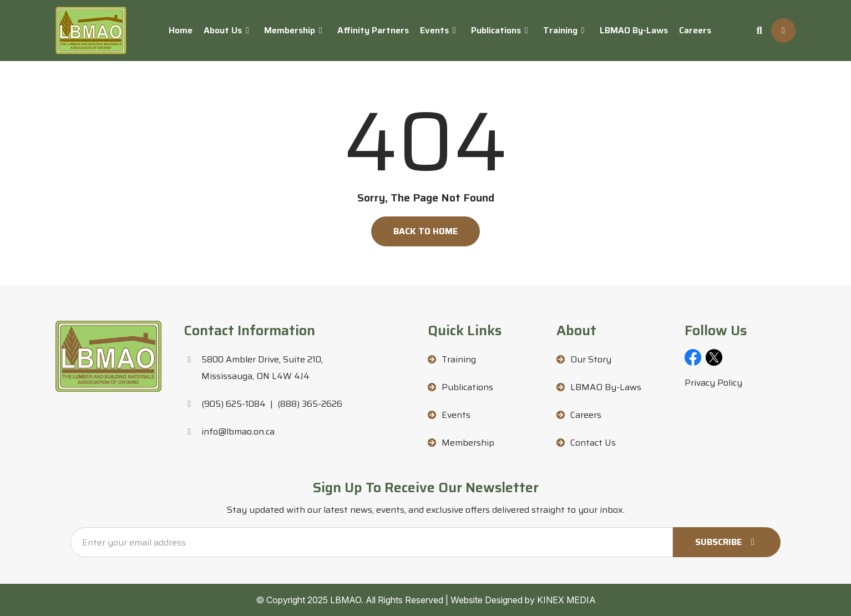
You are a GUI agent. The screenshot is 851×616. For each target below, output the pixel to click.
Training (560, 30)
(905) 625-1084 (234, 404)
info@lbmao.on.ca (238, 431)
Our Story (591, 359)
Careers (695, 30)
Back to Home (425, 231)
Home (181, 30)
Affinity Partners (373, 30)
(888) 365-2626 (310, 404)
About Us (223, 30)
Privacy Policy (713, 383)
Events (434, 30)
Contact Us (593, 443)
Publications (496, 30)
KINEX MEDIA (566, 600)
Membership (290, 30)
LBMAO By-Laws (634, 30)
